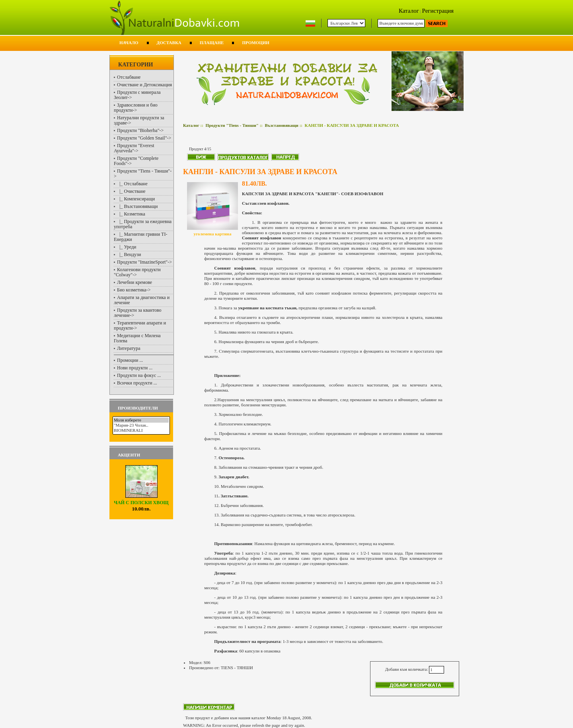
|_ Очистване (131, 191)
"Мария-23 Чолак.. (141, 425)
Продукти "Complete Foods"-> (136, 161)
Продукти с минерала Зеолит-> (137, 95)
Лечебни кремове (134, 282)
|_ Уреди (127, 247)
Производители (138, 408)
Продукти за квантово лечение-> (138, 313)
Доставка (169, 43)
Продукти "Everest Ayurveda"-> (134, 148)
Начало (129, 43)
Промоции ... (130, 360)
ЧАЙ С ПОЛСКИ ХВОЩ (141, 500)
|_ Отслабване (132, 184)
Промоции (255, 43)
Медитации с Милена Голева (137, 338)
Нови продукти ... (135, 368)
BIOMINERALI (141, 430)
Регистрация (438, 11)
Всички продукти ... (137, 383)
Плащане (212, 43)
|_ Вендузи (129, 254)
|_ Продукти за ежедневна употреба (143, 224)
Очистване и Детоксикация (144, 85)
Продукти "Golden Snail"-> (144, 138)
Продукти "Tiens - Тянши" (232, 125)
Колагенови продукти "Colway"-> (137, 272)
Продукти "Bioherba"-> (140, 130)
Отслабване (129, 77)
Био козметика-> (134, 290)
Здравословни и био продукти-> (136, 108)
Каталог (409, 11)
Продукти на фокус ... (139, 375)
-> (143, 174)
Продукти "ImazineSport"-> (144, 262)
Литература (129, 348)
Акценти (129, 455)
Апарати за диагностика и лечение (142, 300)
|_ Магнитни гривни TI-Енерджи (140, 237)
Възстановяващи (281, 125)
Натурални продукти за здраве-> (139, 120)
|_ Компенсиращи (136, 199)
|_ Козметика (131, 214)
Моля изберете (141, 420)
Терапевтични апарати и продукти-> (140, 325)
